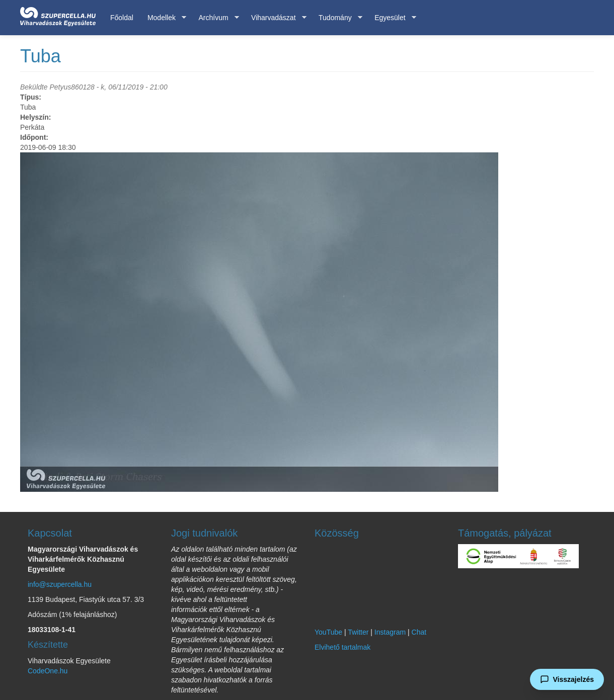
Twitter (358, 632)
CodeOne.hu (48, 671)
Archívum (215, 18)
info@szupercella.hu (60, 584)
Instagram (390, 632)
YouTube (328, 632)
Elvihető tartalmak (342, 647)
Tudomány (337, 18)
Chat (419, 632)
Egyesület (392, 18)
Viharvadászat (275, 18)
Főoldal (122, 18)
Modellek (163, 18)
